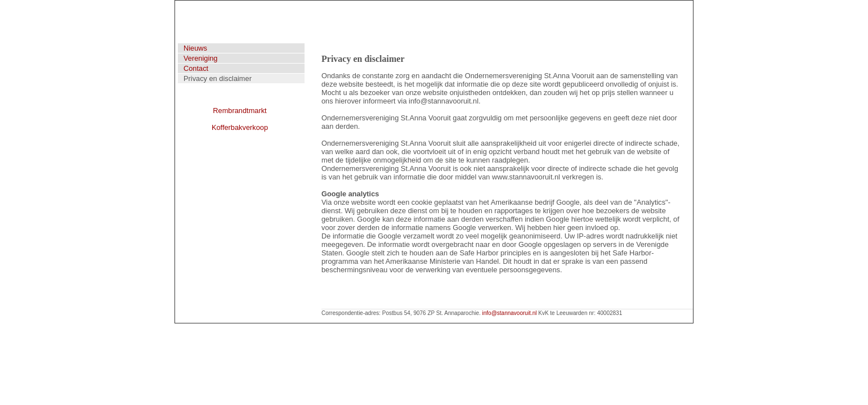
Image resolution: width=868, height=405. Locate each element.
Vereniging (200, 58)
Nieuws (195, 48)
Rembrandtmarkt (240, 111)
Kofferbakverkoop (240, 127)
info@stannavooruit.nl (510, 313)
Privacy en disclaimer (218, 78)
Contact (196, 68)
